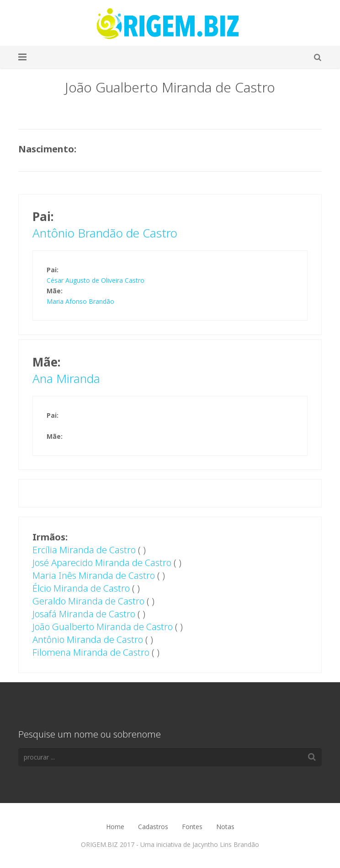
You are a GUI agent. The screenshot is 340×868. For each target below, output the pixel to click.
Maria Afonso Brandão (80, 301)
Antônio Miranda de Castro (88, 639)
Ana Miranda (66, 378)
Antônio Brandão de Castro (105, 233)
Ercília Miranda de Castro (84, 550)
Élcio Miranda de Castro (81, 588)
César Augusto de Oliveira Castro (96, 280)
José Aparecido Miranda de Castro (102, 563)
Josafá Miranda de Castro (84, 614)
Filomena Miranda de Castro (91, 652)
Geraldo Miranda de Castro (88, 601)
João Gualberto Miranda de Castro (103, 627)
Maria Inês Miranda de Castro (94, 575)
